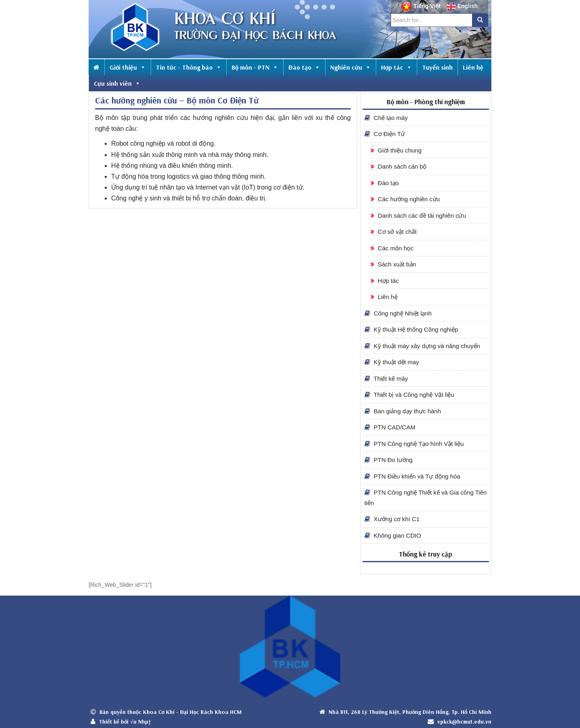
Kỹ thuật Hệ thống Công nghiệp (411, 329)
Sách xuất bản (393, 264)
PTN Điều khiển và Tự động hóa (412, 476)
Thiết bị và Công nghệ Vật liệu (409, 395)
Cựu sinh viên (117, 83)
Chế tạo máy (386, 118)
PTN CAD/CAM (390, 427)
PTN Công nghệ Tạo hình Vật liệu (414, 444)
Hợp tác (397, 67)
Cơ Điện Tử (385, 134)
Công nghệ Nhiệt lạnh (398, 313)
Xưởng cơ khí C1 (392, 519)
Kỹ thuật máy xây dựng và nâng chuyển (422, 346)
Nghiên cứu (351, 67)
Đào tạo (304, 67)
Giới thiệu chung (396, 150)
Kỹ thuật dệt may (392, 362)
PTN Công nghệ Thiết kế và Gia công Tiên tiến (426, 498)
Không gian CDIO (393, 535)
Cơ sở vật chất (394, 232)
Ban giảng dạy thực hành (403, 411)
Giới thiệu (128, 67)
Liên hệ (473, 67)
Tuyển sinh (437, 67)
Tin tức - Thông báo (189, 67)
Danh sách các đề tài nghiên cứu (418, 216)
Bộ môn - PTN (255, 67)
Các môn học (392, 248)
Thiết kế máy (386, 378)
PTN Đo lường (389, 460)
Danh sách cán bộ (399, 166)
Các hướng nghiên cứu (405, 199)
